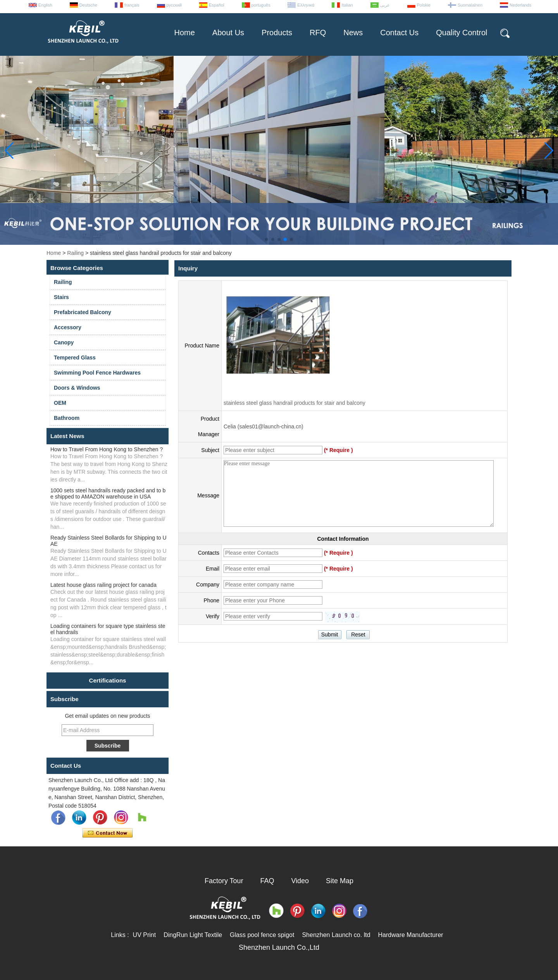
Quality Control (462, 33)
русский (174, 5)
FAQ (267, 881)
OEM (60, 403)
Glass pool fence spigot (262, 935)
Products (277, 33)
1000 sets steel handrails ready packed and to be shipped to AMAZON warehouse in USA (108, 493)
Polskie (424, 5)
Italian (347, 5)
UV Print (145, 935)
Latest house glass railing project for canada (103, 585)
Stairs (61, 297)
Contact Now (108, 833)
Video (300, 881)
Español (217, 5)
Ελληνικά (306, 5)
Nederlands (520, 5)
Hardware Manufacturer (411, 935)
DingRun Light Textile (193, 935)
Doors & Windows (77, 388)
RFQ (318, 33)
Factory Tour (224, 881)
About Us (228, 33)
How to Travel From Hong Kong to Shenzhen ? (107, 449)
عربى (385, 5)
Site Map (340, 881)
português (261, 5)
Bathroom (67, 418)
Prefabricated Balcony (83, 312)
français (132, 5)
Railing (75, 253)
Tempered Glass (75, 358)
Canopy (64, 342)
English (45, 5)
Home (184, 33)
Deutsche (88, 5)
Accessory (68, 327)
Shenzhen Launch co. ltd (336, 935)
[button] (267, 239)
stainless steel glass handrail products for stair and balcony (294, 403)
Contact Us (399, 33)
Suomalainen (470, 5)
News (353, 33)
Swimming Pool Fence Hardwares (97, 373)
